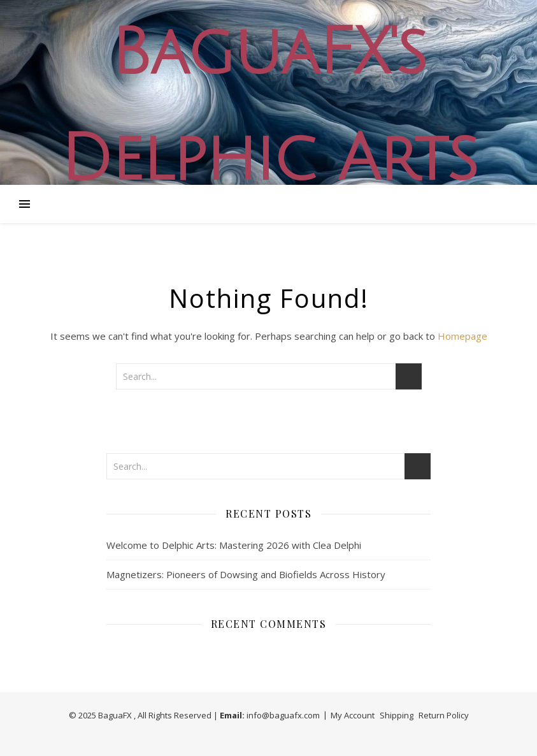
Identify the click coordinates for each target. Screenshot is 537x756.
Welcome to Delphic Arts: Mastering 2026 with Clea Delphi (234, 545)
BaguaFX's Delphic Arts (269, 106)
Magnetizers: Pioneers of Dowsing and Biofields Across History (246, 574)
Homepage (462, 336)
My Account (353, 715)
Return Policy (444, 715)
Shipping (397, 715)
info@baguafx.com (283, 715)
